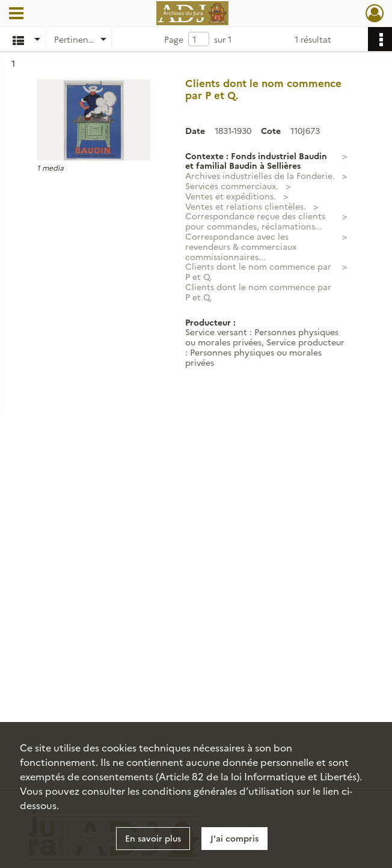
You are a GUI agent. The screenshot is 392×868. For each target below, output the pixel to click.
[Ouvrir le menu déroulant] (16, 14)
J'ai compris (234, 838)
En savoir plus (153, 838)
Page (174, 39)
